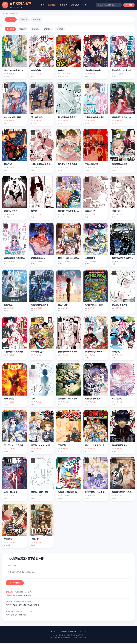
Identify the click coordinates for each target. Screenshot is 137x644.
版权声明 (73, 632)
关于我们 (54, 632)
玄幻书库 (64, 5)
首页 (43, 5)
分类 (85, 5)
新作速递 (75, 5)
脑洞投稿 (64, 632)
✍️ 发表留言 (15, 584)
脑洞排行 (52, 5)
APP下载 (83, 632)
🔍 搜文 (129, 5)
